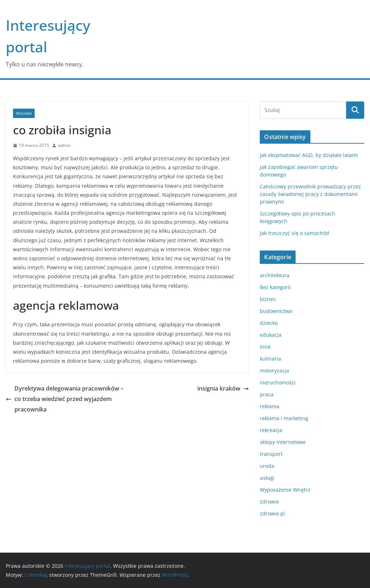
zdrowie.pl (272, 513)
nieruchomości (278, 382)
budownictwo (276, 311)
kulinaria (270, 359)
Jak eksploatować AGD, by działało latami (309, 155)
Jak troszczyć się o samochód (294, 233)
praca (267, 394)
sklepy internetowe (283, 442)
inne (265, 347)
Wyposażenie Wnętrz (285, 490)
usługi (267, 478)
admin (64, 145)
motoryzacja (274, 371)
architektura (275, 275)
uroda (267, 466)
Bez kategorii (275, 287)
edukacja (271, 335)
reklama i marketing (284, 418)
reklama (24, 113)
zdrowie (269, 502)
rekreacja (271, 430)
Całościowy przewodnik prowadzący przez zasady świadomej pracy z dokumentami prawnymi (310, 194)
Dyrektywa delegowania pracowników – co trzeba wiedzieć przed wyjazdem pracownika (65, 399)
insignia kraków (223, 388)
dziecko (269, 323)
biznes (268, 299)
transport (271, 454)
